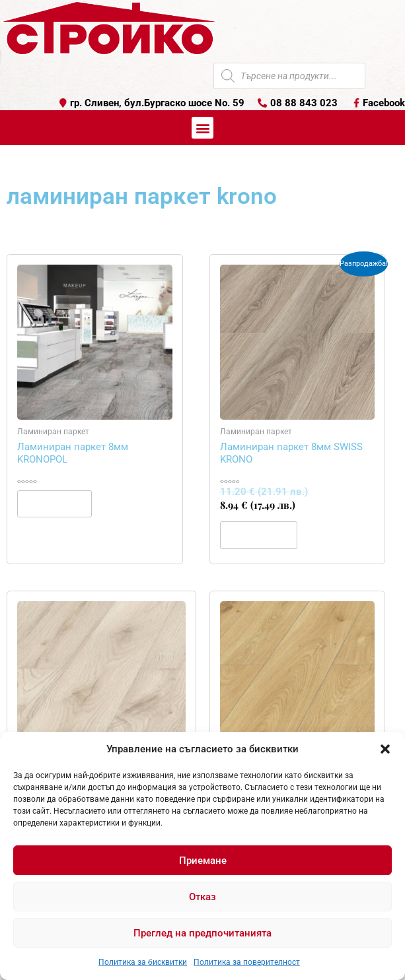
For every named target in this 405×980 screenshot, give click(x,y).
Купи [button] (259, 535)
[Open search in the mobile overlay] (289, 76)
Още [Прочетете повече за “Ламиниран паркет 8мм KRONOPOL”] (55, 504)
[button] (385, 749)
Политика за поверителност (247, 962)
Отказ (202, 897)
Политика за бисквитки (143, 962)
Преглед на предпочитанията (202, 933)
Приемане (203, 861)
